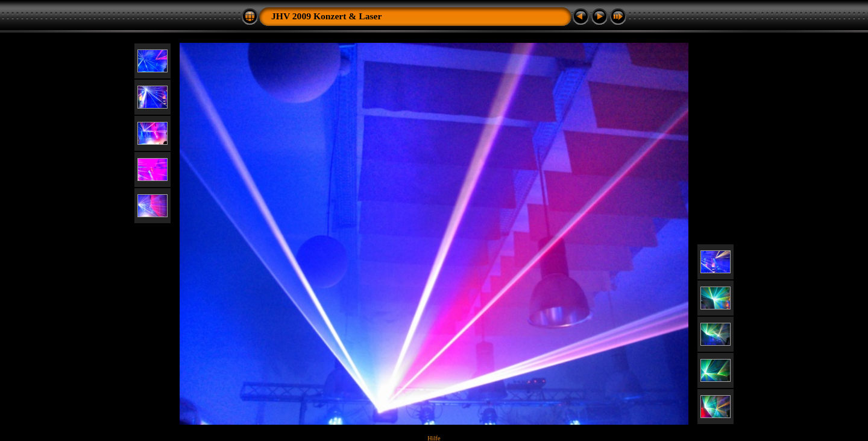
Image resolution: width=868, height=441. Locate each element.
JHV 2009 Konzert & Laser (326, 16)
